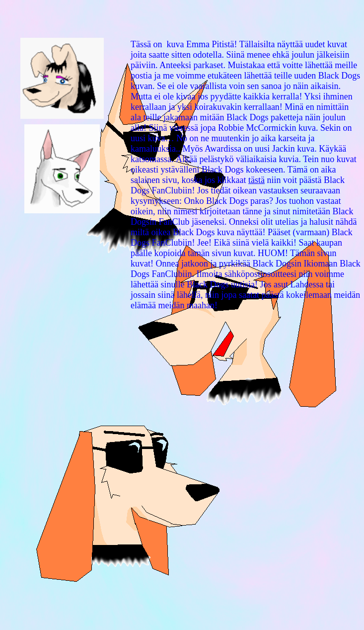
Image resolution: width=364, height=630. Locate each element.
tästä (256, 180)
